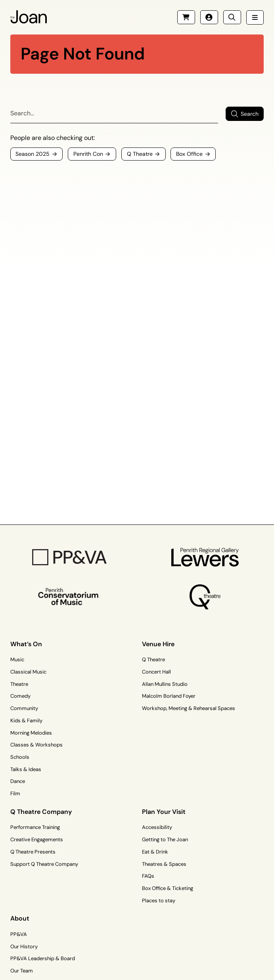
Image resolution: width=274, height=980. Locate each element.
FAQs (148, 876)
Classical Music (28, 672)
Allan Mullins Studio (165, 684)
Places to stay (159, 901)
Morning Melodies (31, 733)
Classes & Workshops (36, 745)
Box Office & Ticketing (168, 888)
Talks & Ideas (26, 769)
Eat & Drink (155, 852)
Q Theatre (153, 659)
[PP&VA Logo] (69, 557)
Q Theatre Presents (33, 852)
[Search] (114, 114)
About (20, 918)
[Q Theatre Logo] (205, 597)
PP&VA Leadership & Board (43, 958)
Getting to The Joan (165, 839)
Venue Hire (158, 644)
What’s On (26, 644)
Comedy (20, 696)
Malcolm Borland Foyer (169, 696)
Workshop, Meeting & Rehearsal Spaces (189, 708)
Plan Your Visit (164, 812)
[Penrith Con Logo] (69, 597)
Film (15, 793)
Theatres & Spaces (164, 864)
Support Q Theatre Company (44, 864)
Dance (18, 781)
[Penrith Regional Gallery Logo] (205, 557)
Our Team (22, 971)
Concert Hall (156, 672)
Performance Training (35, 827)
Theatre (19, 684)
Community (24, 708)
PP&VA (19, 934)
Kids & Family (26, 721)
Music (17, 659)
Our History (24, 947)
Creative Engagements (37, 839)
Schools (20, 757)
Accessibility (157, 827)
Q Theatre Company (41, 812)
